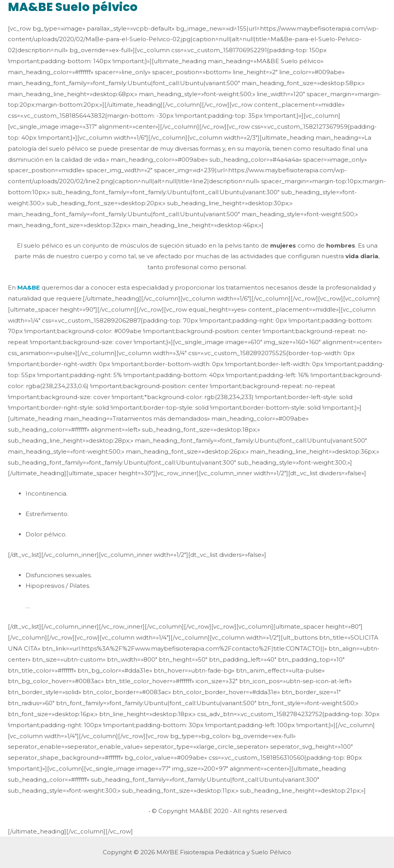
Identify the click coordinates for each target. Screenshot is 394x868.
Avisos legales (127, 811)
